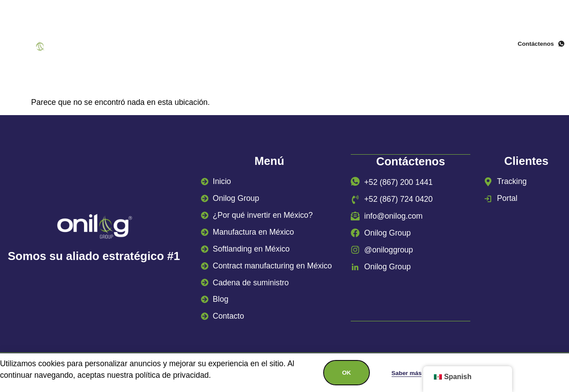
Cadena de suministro (244, 54)
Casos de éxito (334, 54)
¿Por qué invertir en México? (281, 41)
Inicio (127, 40)
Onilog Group (180, 41)
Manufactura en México (400, 41)
